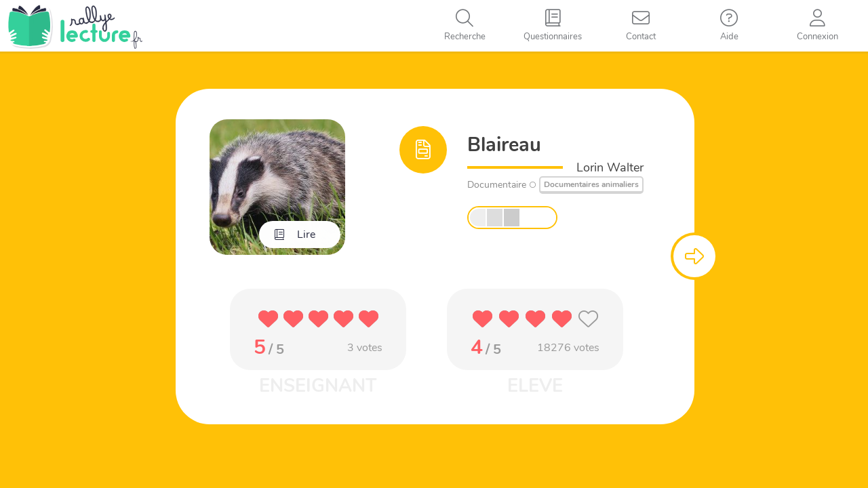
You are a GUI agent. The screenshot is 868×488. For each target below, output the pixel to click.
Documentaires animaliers (591, 184)
